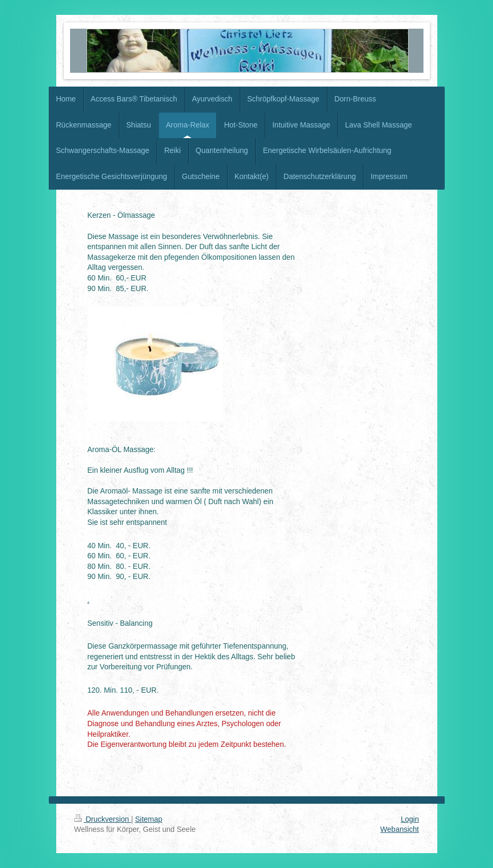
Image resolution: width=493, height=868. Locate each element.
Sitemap (149, 819)
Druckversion (103, 819)
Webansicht (400, 829)
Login (410, 819)
